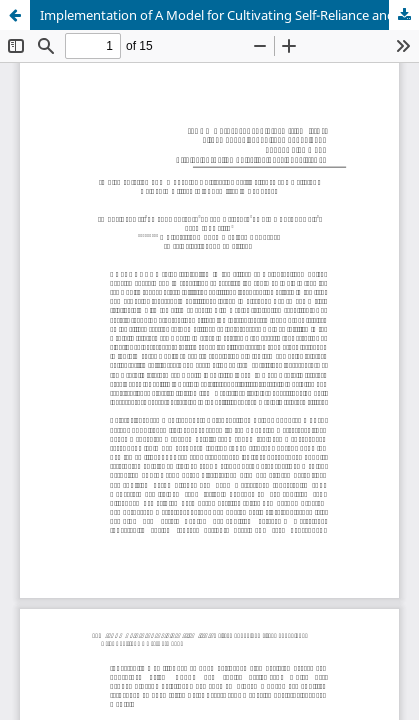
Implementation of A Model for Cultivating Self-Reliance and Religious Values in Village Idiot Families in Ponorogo (229, 15)
